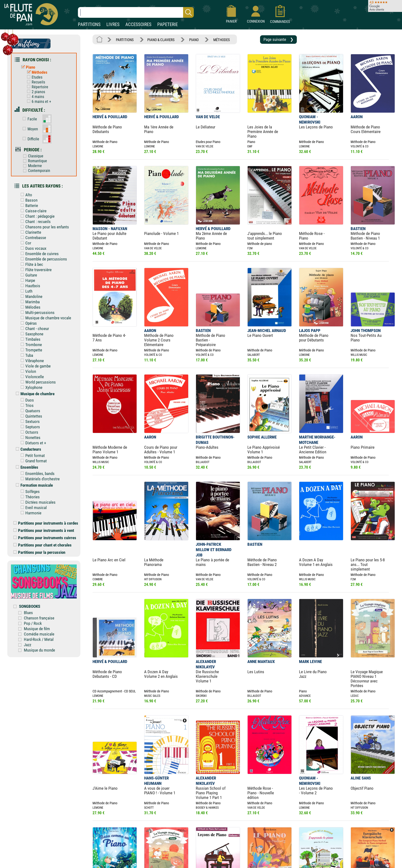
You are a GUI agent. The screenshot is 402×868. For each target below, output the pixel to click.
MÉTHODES (222, 40)
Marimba (29, 302)
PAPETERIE (168, 24)
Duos (26, 400)
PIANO (194, 40)
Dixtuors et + (32, 443)
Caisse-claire (32, 211)
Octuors (28, 432)
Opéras (28, 323)
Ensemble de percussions (43, 259)
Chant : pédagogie (36, 216)
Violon (27, 371)
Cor (25, 243)
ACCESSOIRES (138, 24)
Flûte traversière (35, 270)
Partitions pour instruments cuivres (45, 538)
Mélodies (29, 307)
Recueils (35, 82)
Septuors (29, 427)
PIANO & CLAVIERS (161, 40)
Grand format (33, 461)
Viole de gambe (34, 366)
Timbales (29, 339)
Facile (29, 119)
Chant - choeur (34, 329)
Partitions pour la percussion (39, 552)
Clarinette (30, 232)
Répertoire (36, 87)
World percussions (37, 382)
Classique (32, 156)
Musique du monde (39, 650)
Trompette (30, 350)
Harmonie (30, 513)
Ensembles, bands (36, 474)
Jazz (28, 645)
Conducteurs (27, 449)
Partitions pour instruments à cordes (46, 523)
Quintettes (30, 416)
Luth (25, 291)
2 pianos (35, 92)
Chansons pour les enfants (44, 227)
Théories (29, 497)
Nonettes (29, 438)
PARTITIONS (89, 24)
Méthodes (36, 72)
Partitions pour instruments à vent (44, 530)
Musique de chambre (34, 394)
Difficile (30, 139)
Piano (27, 67)
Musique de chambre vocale (45, 318)
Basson (28, 200)
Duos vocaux (32, 248)
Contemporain (35, 171)
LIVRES (113, 24)
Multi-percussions (36, 313)
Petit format (32, 456)
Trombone (30, 345)
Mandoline (30, 296)
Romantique (34, 161)
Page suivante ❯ (278, 39)
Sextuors (29, 421)
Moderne (31, 166)
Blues (28, 613)
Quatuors (29, 411)
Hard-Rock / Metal (39, 639)
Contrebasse (32, 238)
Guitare (28, 275)
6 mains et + (38, 102)
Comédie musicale (39, 634)
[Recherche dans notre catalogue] (136, 12)
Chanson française (39, 618)
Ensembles (26, 467)
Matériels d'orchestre (39, 479)
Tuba (26, 355)
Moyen (29, 129)
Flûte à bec (31, 264)
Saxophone (31, 334)
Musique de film (37, 629)
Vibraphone (31, 361)
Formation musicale (33, 485)
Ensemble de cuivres (38, 254)
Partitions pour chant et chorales (42, 545)
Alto (25, 195)
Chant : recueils (34, 222)
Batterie (28, 206)
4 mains (34, 97)
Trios (26, 405)
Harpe (27, 280)
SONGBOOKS (30, 606)
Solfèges (29, 492)
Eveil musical (33, 508)
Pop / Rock (33, 623)
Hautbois (29, 286)
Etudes (33, 77)
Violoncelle (31, 377)
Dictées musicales (37, 502)
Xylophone (30, 387)
